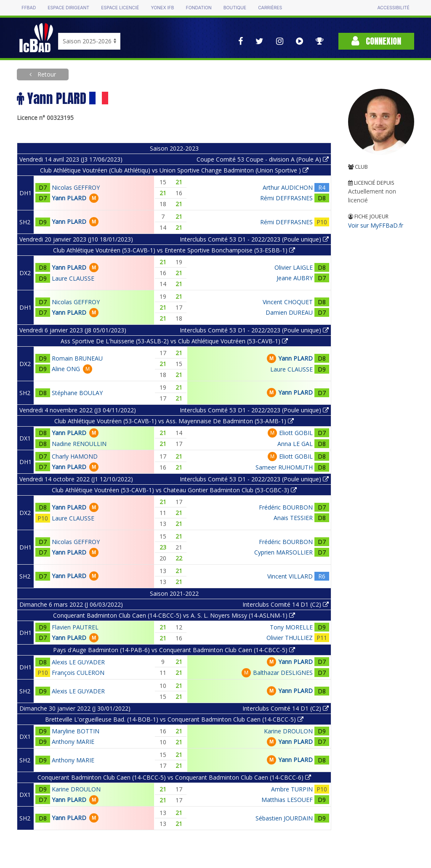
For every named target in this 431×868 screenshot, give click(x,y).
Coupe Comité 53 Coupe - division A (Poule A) (263, 159)
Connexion (376, 41)
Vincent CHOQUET (288, 302)
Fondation (198, 8)
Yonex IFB (162, 8)
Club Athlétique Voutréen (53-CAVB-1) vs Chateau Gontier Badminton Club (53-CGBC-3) (174, 490)
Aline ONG (66, 369)
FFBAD (29, 8)
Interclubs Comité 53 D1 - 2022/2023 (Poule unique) (254, 239)
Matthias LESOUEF (287, 800)
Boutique (235, 8)
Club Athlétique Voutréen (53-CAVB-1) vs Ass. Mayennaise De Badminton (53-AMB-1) (174, 421)
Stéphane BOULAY (77, 393)
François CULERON (78, 673)
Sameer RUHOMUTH (284, 467)
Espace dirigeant (68, 8)
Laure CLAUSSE (73, 278)
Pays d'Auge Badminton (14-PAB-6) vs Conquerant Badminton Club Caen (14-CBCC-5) (174, 650)
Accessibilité (393, 8)
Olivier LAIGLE (294, 267)
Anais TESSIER (293, 518)
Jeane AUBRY (295, 278)
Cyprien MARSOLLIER (283, 552)
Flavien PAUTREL (75, 627)
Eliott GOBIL (296, 433)
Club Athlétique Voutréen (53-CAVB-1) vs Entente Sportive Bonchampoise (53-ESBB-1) (174, 250)
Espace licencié (120, 8)
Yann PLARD (69, 198)
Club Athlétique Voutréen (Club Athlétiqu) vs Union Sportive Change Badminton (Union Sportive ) (174, 170)
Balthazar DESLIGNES (283, 673)
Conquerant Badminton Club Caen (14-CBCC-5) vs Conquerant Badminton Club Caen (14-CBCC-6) (174, 777)
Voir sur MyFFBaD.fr (376, 225)
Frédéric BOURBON (286, 507)
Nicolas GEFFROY (76, 187)
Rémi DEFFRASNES (286, 198)
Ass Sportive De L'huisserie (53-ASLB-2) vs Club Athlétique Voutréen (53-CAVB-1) (174, 341)
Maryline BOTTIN (76, 731)
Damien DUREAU (289, 312)
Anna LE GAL (295, 444)
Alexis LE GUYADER (78, 662)
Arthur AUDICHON (288, 187)
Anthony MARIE (73, 742)
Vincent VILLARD (290, 576)
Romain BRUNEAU (77, 358)
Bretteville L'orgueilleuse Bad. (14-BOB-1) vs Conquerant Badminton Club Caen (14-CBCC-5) (174, 719)
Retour (46, 74)
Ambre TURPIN (292, 789)
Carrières (270, 8)
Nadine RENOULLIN (79, 444)
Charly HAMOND (75, 456)
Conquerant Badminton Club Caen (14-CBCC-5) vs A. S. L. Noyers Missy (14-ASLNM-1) (174, 615)
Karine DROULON (288, 731)
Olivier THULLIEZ (290, 638)
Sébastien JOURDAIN (284, 818)
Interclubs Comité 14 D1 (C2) (286, 604)
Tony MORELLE (291, 627)
